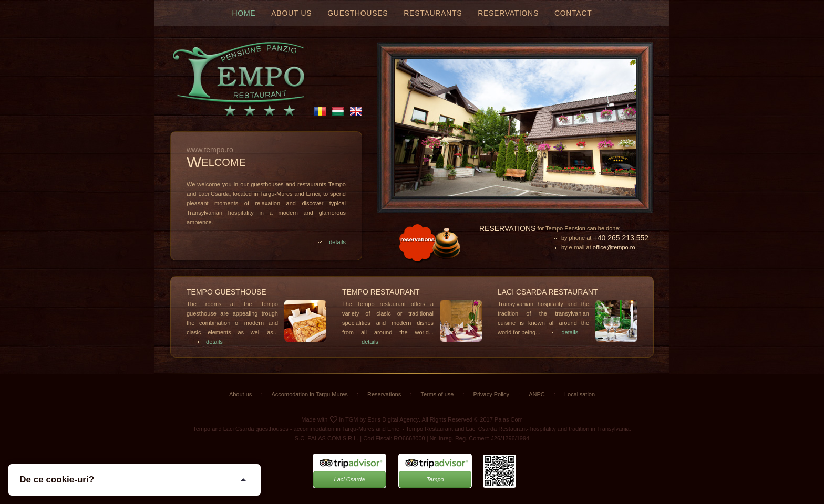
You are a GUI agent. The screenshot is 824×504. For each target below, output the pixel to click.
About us (291, 13)
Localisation (580, 394)
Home (244, 13)
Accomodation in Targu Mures (310, 394)
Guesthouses (358, 13)
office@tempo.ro (614, 247)
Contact (573, 13)
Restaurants (433, 13)
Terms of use (437, 394)
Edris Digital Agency (393, 419)
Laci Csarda (350, 479)
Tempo (435, 479)
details (332, 242)
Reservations (508, 13)
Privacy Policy (491, 394)
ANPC (537, 394)
